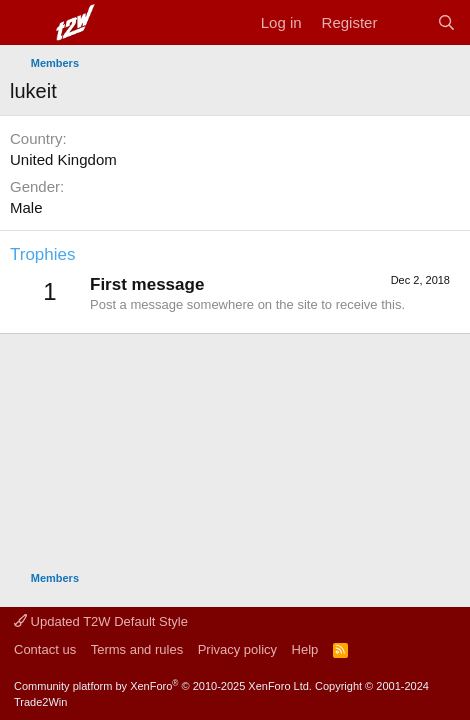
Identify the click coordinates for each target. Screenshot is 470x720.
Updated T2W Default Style (101, 621)
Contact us (45, 649)
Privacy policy (237, 649)
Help (305, 649)
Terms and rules (137, 649)
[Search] (446, 22)
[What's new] (406, 22)
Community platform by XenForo (163, 686)
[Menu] (27, 23)
